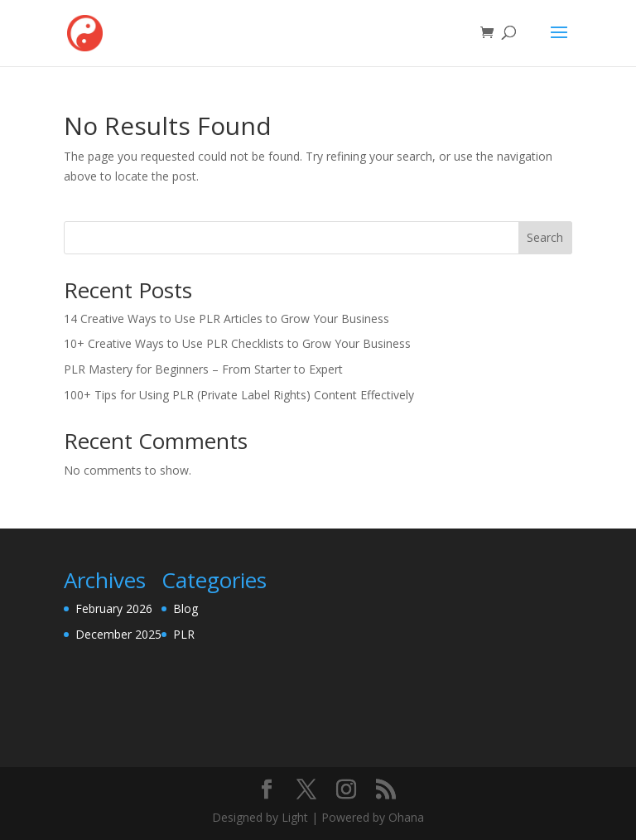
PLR (184, 634)
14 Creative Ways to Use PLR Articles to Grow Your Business (226, 319)
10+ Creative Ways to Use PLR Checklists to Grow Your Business (237, 343)
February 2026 (114, 608)
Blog (185, 608)
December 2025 (118, 634)
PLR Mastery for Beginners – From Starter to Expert (203, 369)
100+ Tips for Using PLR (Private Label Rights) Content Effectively (239, 395)
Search (545, 237)
